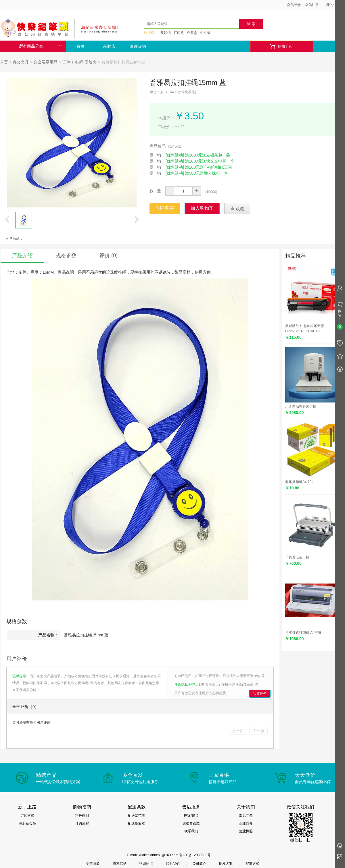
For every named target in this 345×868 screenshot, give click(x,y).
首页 (80, 46)
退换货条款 (191, 823)
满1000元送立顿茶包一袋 (208, 155)
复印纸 (166, 33)
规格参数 (66, 255)
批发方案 (226, 864)
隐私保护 (120, 864)
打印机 (179, 33)
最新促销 (138, 46)
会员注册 (312, 5)
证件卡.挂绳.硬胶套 (80, 62)
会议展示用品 (45, 62)
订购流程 (82, 823)
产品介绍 (22, 255)
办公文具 (21, 62)
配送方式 (252, 864)
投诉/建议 (191, 816)
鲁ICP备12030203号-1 (197, 855)
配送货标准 (137, 823)
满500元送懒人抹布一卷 (207, 173)
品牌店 (109, 46)
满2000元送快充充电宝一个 (210, 161)
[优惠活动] (175, 155)
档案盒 (192, 33)
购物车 (282, 46)
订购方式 (27, 816)
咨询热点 (146, 864)
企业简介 (246, 823)
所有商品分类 (41, 46)
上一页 (238, 731)
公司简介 (199, 864)
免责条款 (93, 864)
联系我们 (191, 831)
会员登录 (294, 5)
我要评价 (260, 694)
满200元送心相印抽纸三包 (209, 167)
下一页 (258, 731)
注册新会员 (27, 823)
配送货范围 (137, 816)
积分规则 (82, 816)
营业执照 (246, 831)
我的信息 (335, 5)
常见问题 (246, 816)
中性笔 (205, 33)
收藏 (237, 209)
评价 (109, 255)
